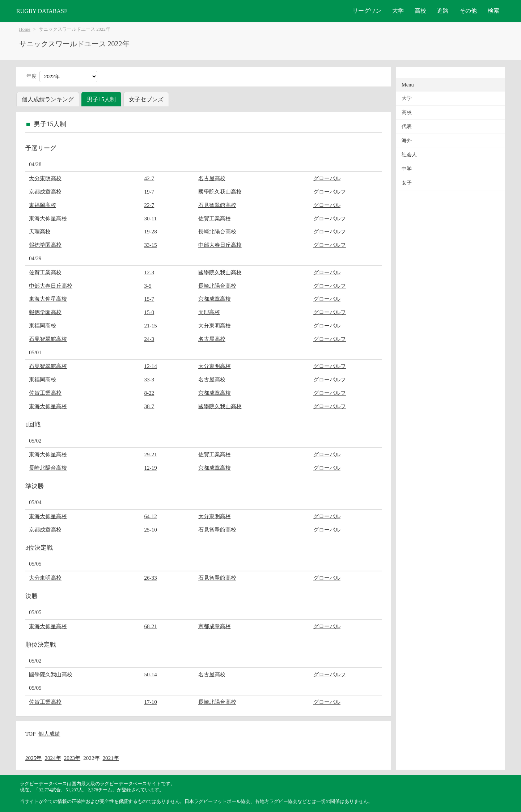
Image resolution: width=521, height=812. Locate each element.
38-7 (149, 406)
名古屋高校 (212, 178)
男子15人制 (101, 99)
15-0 (149, 312)
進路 (443, 11)
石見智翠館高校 (217, 205)
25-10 (150, 530)
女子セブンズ (146, 99)
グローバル (327, 178)
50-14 (150, 674)
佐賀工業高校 (215, 218)
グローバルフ (330, 192)
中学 (407, 169)
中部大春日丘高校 (220, 245)
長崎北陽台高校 (217, 231)
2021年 (111, 758)
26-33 (150, 578)
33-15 (150, 245)
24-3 (149, 339)
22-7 (149, 205)
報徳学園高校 (45, 245)
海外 (407, 141)
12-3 (149, 272)
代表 (407, 126)
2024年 (53, 758)
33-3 (149, 379)
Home (25, 29)
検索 (494, 11)
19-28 (150, 231)
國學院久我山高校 (220, 192)
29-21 (150, 454)
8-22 (149, 393)
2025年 (33, 758)
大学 (398, 11)
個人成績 (49, 734)
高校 (420, 11)
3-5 (148, 286)
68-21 (150, 626)
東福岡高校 (43, 205)
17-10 (150, 702)
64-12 (150, 516)
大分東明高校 (45, 178)
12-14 (150, 366)
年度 (31, 76)
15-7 (149, 299)
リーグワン (367, 11)
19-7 (149, 192)
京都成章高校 (45, 192)
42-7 (149, 178)
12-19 (150, 468)
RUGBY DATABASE (42, 11)
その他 (468, 11)
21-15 (150, 325)
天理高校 (40, 231)
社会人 (409, 155)
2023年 (72, 758)
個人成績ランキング (48, 99)
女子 (407, 183)
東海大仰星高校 (48, 218)
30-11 (150, 218)
